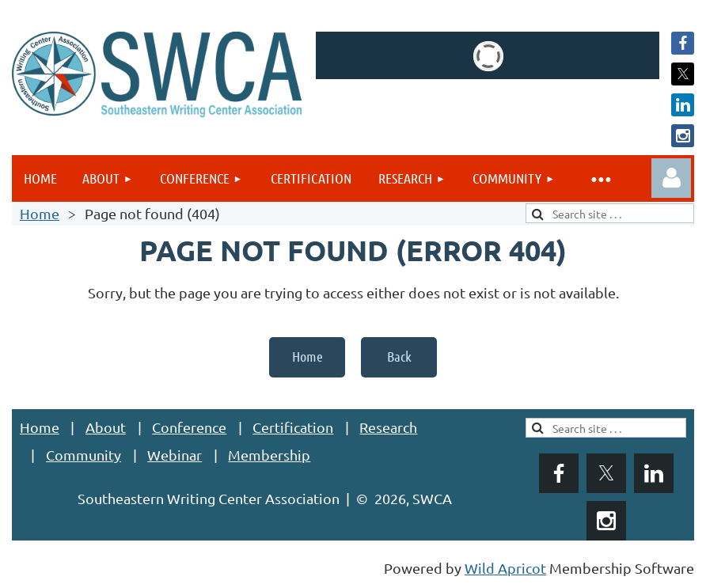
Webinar (175, 455)
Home (40, 213)
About (106, 427)
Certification (293, 427)
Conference (189, 427)
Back (399, 356)
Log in (671, 178)
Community (84, 455)
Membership (269, 455)
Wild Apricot (505, 568)
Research (388, 427)
